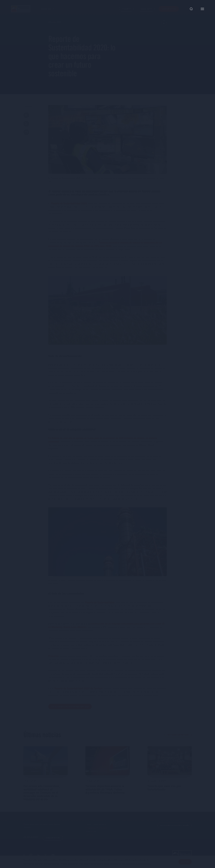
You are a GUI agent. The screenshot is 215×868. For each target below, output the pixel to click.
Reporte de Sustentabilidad (100, 602)
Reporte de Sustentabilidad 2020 (69, 203)
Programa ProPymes (96, 828)
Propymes (53, 656)
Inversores (91, 831)
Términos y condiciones (96, 855)
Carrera (89, 835)
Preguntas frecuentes (129, 855)
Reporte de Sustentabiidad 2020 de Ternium (78, 688)
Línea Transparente (96, 824)
